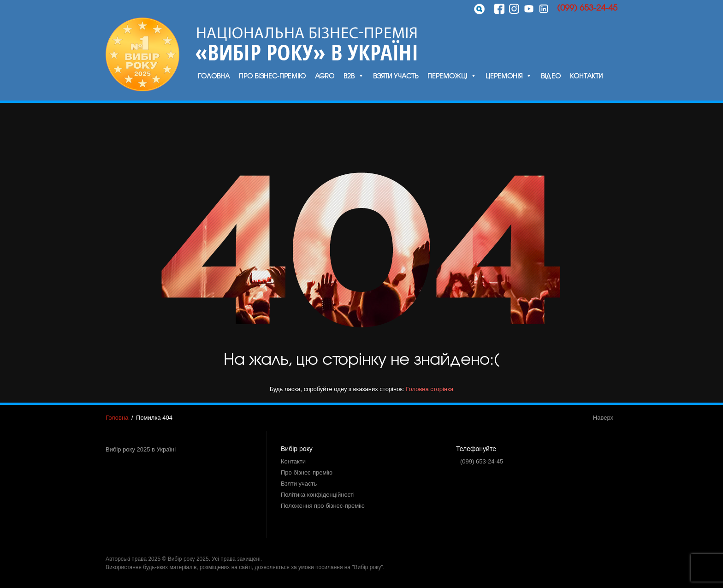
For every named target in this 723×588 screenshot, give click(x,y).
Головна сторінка (430, 389)
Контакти (586, 76)
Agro (325, 76)
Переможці (447, 76)
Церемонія (504, 76)
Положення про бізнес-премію (323, 506)
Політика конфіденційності (318, 495)
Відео (551, 76)
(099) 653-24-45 (587, 7)
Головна (214, 76)
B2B (349, 76)
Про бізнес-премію (272, 76)
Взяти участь (396, 76)
